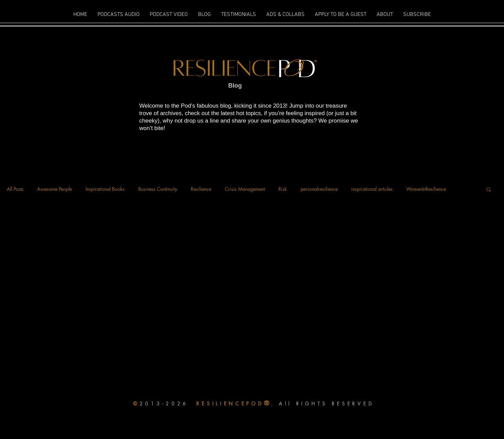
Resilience (201, 189)
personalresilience (319, 189)
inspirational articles (372, 189)
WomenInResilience (426, 189)
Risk (283, 189)
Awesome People (55, 189)
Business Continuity (158, 189)
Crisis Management (245, 189)
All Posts (15, 189)
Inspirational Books (105, 189)
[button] (489, 190)
